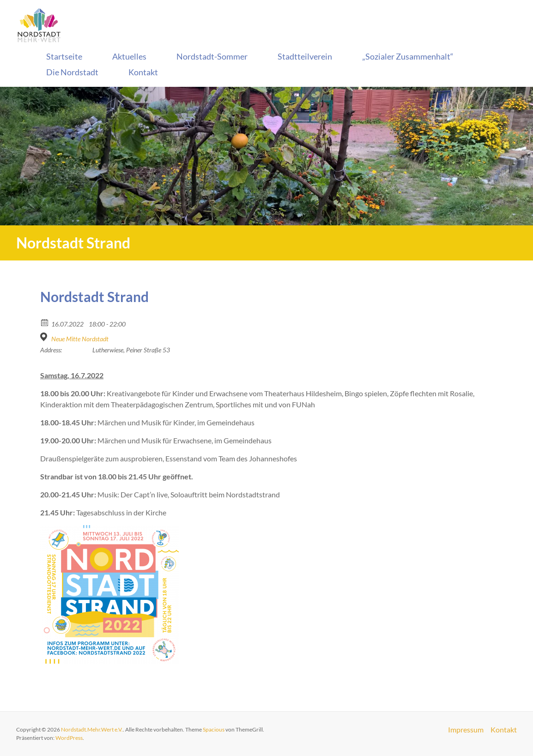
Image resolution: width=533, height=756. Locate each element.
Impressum (465, 730)
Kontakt (143, 72)
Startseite (64, 56)
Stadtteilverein (305, 56)
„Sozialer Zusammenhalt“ (408, 56)
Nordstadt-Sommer (212, 56)
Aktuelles (129, 56)
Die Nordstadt (72, 72)
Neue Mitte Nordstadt (80, 339)
